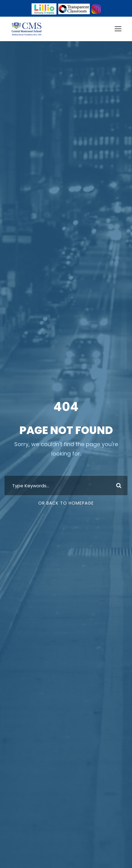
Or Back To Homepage (66, 503)
